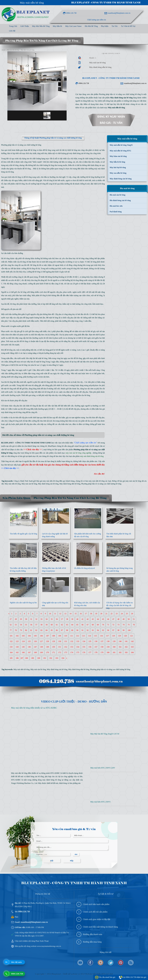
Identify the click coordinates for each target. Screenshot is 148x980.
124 (23, 641)
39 (72, 619)
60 (52, 625)
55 (26, 625)
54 (21, 625)
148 (41, 647)
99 (123, 630)
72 (113, 625)
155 (84, 647)
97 (113, 630)
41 (82, 619)
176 (84, 652)
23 (117, 614)
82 (36, 630)
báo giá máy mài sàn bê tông (130, 481)
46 (108, 619)
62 (62, 625)
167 (29, 652)
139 (114, 641)
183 (126, 652)
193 (57, 658)
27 (11, 619)
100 (129, 630)
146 (29, 647)
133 (78, 641)
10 (50, 614)
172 (60, 652)
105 (35, 636)
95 (103, 630)
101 (11, 636)
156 (90, 647)
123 (17, 641)
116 (101, 636)
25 (127, 614)
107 (47, 636)
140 (120, 641)
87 (62, 630)
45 (103, 619)
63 (67, 625)
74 (123, 625)
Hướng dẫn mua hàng (92, 942)
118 (113, 636)
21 (106, 614)
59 (47, 625)
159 (108, 647)
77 (11, 630)
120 (125, 636)
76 (134, 625)
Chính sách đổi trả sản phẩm (95, 912)
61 (57, 625)
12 (60, 614)
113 (83, 636)
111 (72, 636)
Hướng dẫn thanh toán (92, 934)
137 (102, 641)
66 (82, 625)
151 (60, 647)
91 (82, 630)
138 (108, 641)
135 (90, 641)
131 (66, 641)
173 (66, 652)
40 (77, 619)
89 (72, 630)
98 (118, 630)
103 (23, 636)
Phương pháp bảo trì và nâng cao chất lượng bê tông (101, 484)
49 (123, 619)
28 (16, 619)
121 (131, 636)
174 (72, 652)
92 (88, 630)
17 (86, 614)
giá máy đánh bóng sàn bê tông (78, 153)
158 (102, 647)
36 (57, 619)
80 (26, 630)
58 (41, 625)
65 (77, 625)
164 (11, 652)
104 (29, 636)
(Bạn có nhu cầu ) (27, 450)
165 (17, 652)
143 (11, 647)
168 (35, 652)
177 (90, 652)
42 (88, 619)
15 (76, 614)
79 (21, 630)
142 (132, 641)
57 (36, 625)
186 (17, 658)
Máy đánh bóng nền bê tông (70, 484)
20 (101, 614)
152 (66, 647)
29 (21, 619)
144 (17, 647)
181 (114, 652)
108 (54, 636)
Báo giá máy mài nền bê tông (48, 481)
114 (89, 636)
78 (16, 630)
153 (72, 647)
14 (70, 614)
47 (113, 619)
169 (41, 652)
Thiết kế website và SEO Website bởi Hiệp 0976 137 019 (88, 974)
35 (52, 619)
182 (120, 652)
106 (41, 636)
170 (47, 652)
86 (57, 630)
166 (23, 652)
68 (93, 625)
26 (132, 614)
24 (122, 614)
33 (41, 619)
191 (45, 658)
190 (39, 658)
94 (98, 630)
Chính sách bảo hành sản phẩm (96, 904)
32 (36, 619)
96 (108, 630)
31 (31, 619)
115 (95, 636)
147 (35, 647)
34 (47, 619)
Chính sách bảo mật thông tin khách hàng (100, 927)
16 (81, 614)
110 (66, 636)
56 (31, 625)
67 (88, 625)
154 (78, 647)
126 (35, 641)
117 (107, 636)
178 (96, 652)
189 (32, 658)
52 (11, 625)
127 (41, 641)
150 (54, 647)
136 (96, 641)
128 (47, 641)
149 (47, 647)
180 (108, 652)
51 (134, 619)
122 (11, 641)
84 (47, 630)
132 (72, 641)
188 (26, 658)
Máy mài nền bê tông (32, 3)
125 (29, 641)
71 (108, 625)
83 (41, 630)
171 (54, 652)
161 (120, 647)
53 (16, 625)
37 (62, 619)
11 (55, 614)
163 (132, 647)
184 (132, 652)
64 (72, 625)
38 (67, 619)
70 (103, 625)
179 (102, 652)
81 (31, 630)
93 (93, 630)
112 (78, 636)
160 (114, 647)
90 (77, 630)
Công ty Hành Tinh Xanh (23, 481)
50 (129, 619)
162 (126, 647)
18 (91, 614)
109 (60, 636)
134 (84, 641)
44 (98, 619)
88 (67, 630)
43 (93, 619)
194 (63, 658)
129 (54, 641)
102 (17, 636)
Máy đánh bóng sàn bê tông (48, 484)
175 (78, 652)
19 (96, 614)
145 (23, 647)
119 (119, 636)
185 (11, 658)
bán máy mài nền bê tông (95, 481)
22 (111, 614)
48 (118, 619)
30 (26, 619)
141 (126, 641)
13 (65, 614)
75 (129, 625)
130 (60, 641)
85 (52, 630)
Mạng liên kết (106, 952)
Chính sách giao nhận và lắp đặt (97, 919)
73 (118, 625)
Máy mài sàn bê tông (29, 484)
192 (51, 658)
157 (96, 647)
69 (98, 625)
